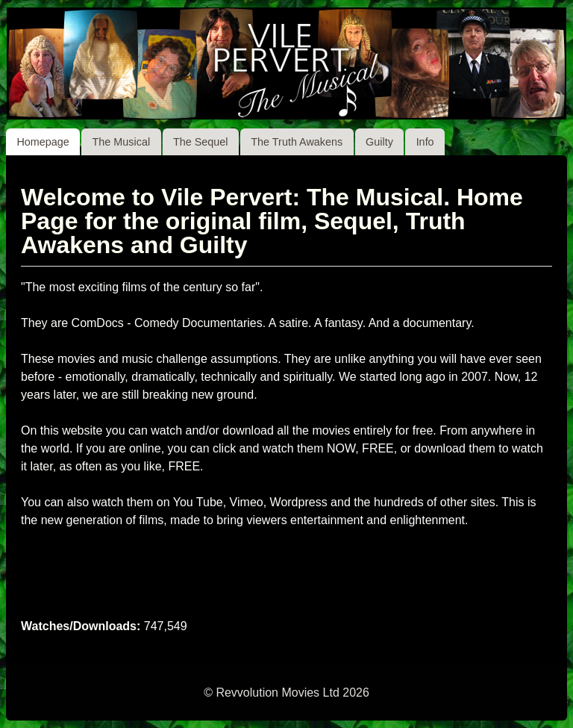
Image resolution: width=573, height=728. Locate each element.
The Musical (122, 142)
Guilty (379, 142)
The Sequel (201, 142)
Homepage (43, 142)
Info (425, 142)
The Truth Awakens (297, 142)
